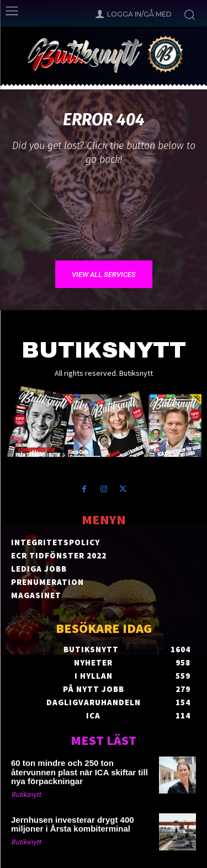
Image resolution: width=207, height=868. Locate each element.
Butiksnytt (26, 794)
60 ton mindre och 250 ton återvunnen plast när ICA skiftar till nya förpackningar (79, 772)
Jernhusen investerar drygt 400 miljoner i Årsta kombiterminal (73, 824)
